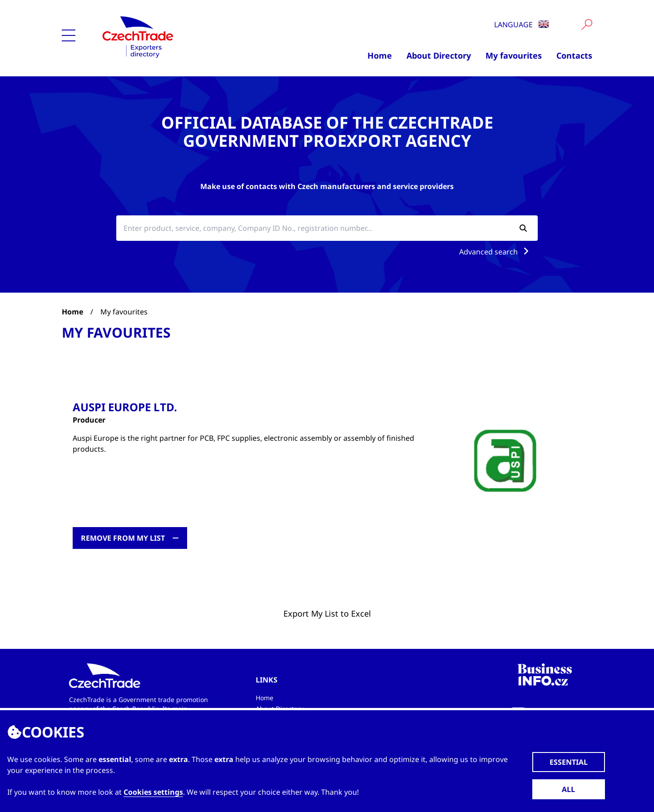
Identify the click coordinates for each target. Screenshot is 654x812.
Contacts (574, 55)
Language (522, 25)
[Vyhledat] (587, 25)
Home (380, 55)
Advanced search (496, 252)
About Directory (439, 55)
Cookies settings (153, 792)
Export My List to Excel (327, 613)
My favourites (514, 55)
